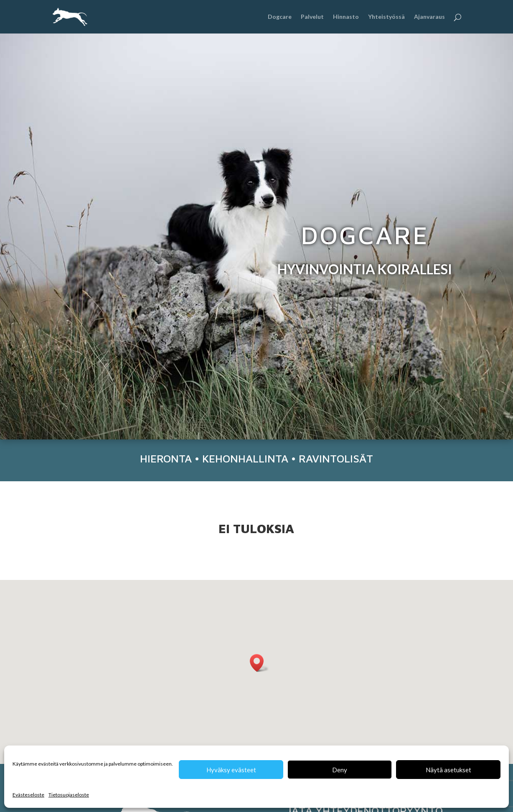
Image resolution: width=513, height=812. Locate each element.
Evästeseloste (28, 795)
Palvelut (312, 17)
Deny (340, 770)
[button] (259, 663)
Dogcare (280, 17)
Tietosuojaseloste (69, 795)
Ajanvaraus (429, 17)
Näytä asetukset (448, 770)
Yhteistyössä (386, 17)
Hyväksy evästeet (231, 770)
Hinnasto (346, 17)
